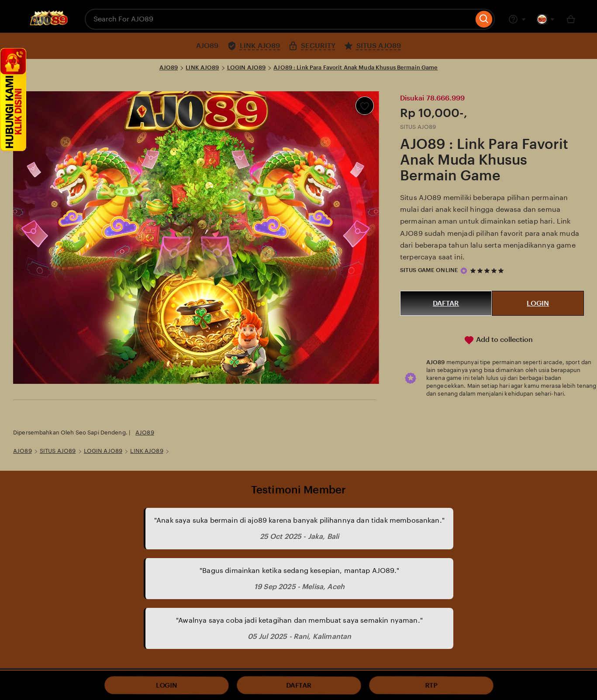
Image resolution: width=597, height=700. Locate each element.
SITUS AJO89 (58, 451)
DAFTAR (446, 303)
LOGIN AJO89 (246, 67)
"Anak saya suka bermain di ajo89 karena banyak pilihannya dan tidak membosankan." (299, 520)
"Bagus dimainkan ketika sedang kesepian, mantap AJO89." (299, 571)
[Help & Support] (517, 19)
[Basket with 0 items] (571, 19)
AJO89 (169, 67)
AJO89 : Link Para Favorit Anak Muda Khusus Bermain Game (355, 67)
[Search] (484, 19)
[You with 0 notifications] (546, 19)
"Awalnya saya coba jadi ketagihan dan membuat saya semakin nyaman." (299, 620)
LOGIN (538, 303)
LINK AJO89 (202, 67)
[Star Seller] (464, 271)
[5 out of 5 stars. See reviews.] (488, 271)
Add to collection (498, 340)
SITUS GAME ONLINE (429, 270)
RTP (431, 685)
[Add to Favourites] (365, 106)
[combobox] (279, 19)
